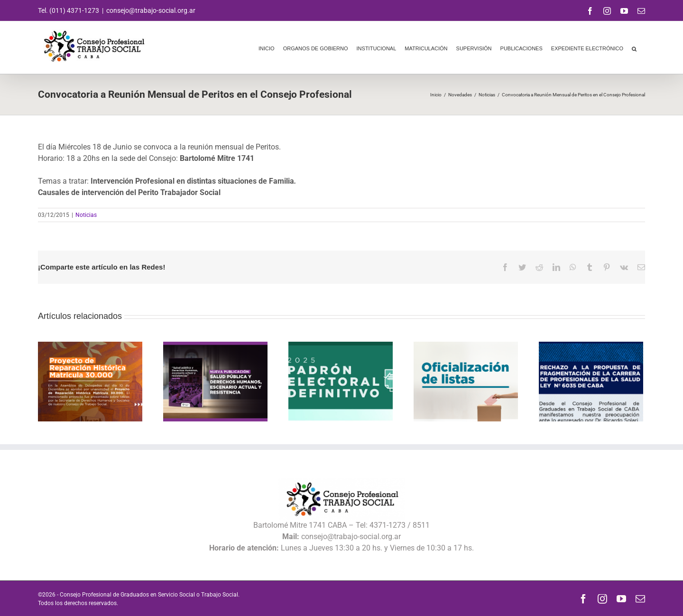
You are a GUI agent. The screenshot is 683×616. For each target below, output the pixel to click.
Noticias (86, 215)
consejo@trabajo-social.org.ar (151, 10)
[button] (634, 47)
